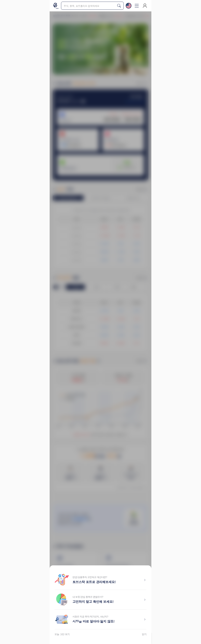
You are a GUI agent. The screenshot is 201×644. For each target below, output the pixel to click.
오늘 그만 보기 (62, 634)
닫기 (144, 634)
